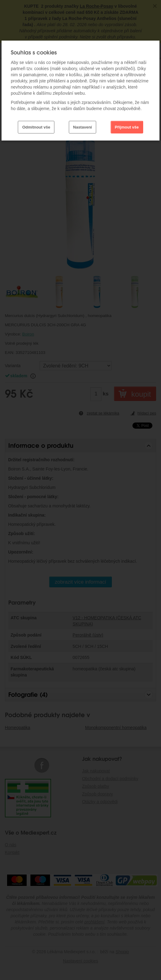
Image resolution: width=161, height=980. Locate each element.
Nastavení (82, 127)
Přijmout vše (127, 127)
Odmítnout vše (36, 127)
